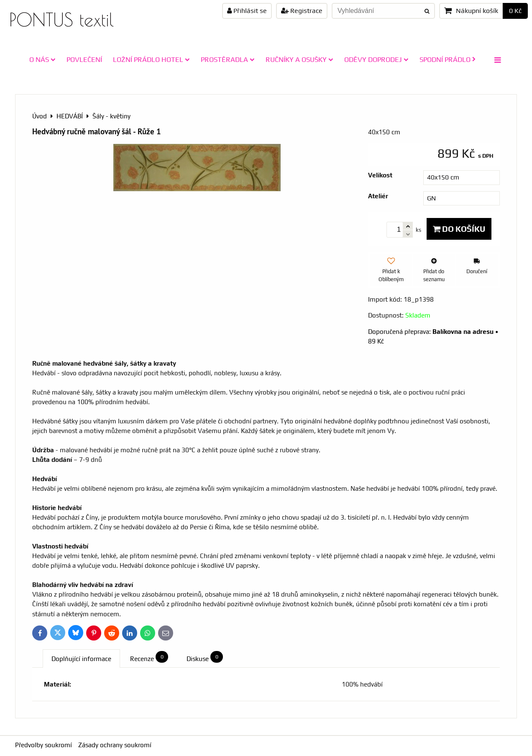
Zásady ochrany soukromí (115, 745)
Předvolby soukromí (43, 745)
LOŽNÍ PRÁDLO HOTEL (151, 59)
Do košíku (459, 229)
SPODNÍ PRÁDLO (448, 59)
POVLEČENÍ (84, 59)
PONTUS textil (61, 19)
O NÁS (42, 59)
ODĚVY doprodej (376, 59)
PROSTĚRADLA (228, 59)
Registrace (302, 11)
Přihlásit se (247, 11)
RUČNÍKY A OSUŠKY (299, 59)
